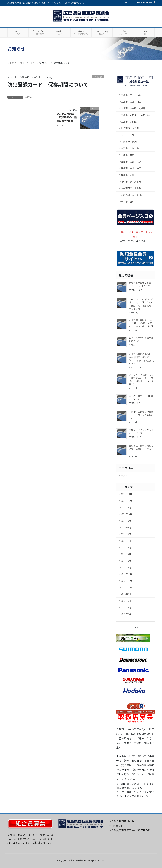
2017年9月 (126, 561)
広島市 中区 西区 (131, 95)
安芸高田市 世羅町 (131, 188)
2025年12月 (127, 494)
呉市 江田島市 (129, 135)
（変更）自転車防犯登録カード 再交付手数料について (141, 415)
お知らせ (98, 77)
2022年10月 (127, 501)
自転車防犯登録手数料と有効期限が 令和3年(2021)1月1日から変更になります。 (142, 359)
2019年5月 (126, 547)
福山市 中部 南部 (131, 168)
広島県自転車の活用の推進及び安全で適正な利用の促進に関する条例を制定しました (141, 304)
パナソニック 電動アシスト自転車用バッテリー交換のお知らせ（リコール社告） (141, 380)
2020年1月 (126, 541)
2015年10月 (127, 587)
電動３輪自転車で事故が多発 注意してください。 (141, 449)
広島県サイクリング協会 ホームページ (142, 431)
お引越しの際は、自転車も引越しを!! (141, 397)
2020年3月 (126, 534)
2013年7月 (126, 614)
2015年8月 (126, 594)
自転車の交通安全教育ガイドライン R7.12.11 (141, 285)
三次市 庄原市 (129, 201)
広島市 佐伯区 (129, 122)
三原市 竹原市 (129, 155)
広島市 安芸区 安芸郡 (133, 108)
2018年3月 (126, 554)
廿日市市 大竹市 (130, 128)
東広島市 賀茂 (129, 142)
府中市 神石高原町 (131, 182)
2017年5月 (126, 567)
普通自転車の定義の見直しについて (141, 340)
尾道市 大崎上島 (130, 148)
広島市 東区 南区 (131, 102)
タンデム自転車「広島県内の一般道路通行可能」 (67, 117)
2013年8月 (126, 607)
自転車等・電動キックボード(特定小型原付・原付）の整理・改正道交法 (141, 323)
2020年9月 (126, 521)
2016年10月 (127, 574)
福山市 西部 (128, 175)
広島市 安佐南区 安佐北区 (135, 115)
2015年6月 (126, 601)
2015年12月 (127, 581)
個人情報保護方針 (144, 2)
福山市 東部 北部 (131, 162)
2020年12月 (127, 514)
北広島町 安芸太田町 (132, 195)
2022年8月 (126, 507)
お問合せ (128, 2)
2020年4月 (126, 528)
